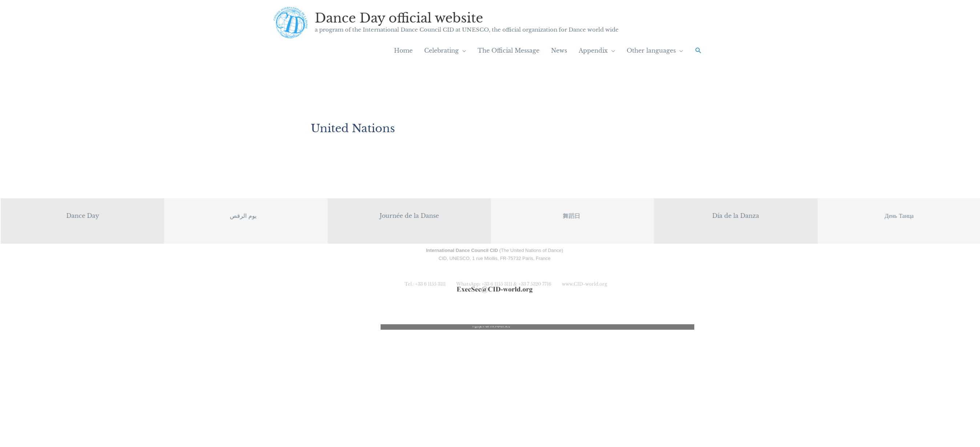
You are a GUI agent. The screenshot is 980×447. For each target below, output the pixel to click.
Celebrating (441, 50)
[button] (698, 51)
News (559, 50)
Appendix (593, 50)
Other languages (651, 50)
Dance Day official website (399, 18)
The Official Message (509, 50)
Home (403, 50)
